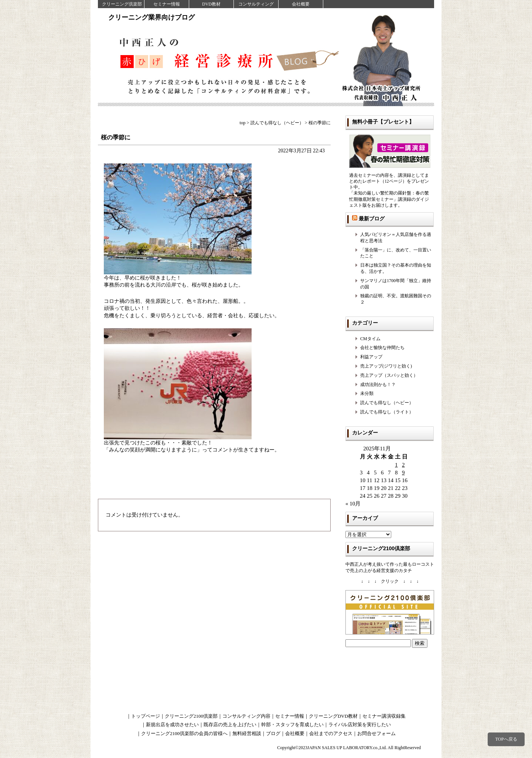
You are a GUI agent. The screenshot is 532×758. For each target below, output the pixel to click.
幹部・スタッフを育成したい (292, 725)
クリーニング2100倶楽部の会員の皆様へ (184, 733)
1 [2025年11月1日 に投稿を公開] (396, 465)
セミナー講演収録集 (384, 716)
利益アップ (371, 357)
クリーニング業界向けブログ (151, 17)
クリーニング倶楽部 (122, 4)
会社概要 (301, 4)
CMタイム (370, 339)
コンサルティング (256, 4)
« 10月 (353, 504)
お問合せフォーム (376, 733)
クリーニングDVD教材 (333, 716)
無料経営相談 (247, 733)
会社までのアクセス (331, 733)
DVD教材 (211, 4)
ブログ (273, 733)
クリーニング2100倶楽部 (191, 716)
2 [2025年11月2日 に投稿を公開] (403, 465)
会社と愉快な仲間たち (382, 348)
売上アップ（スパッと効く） (389, 375)
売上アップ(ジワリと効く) (386, 366)
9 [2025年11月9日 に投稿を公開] (403, 473)
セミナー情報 (167, 4)
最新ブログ (372, 219)
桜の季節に (116, 137)
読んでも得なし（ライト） (387, 412)
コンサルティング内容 (246, 716)
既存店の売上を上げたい (230, 725)
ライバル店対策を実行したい (360, 725)
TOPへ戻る (506, 739)
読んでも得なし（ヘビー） (387, 403)
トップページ (146, 716)
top (243, 123)
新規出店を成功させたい (172, 725)
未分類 (367, 393)
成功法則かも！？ (378, 385)
